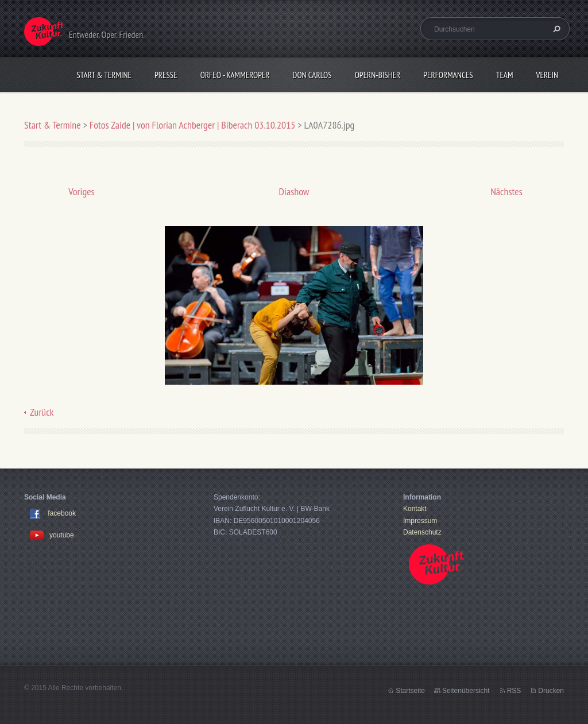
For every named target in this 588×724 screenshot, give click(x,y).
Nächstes (506, 191)
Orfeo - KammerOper (235, 75)
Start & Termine (104, 75)
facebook (62, 514)
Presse (166, 75)
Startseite (410, 691)
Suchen (555, 29)
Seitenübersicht (466, 691)
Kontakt (415, 509)
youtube (52, 535)
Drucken (551, 691)
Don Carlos (312, 75)
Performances (448, 75)
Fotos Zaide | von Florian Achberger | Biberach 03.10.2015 (194, 125)
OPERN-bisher (378, 75)
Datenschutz (422, 532)
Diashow (294, 191)
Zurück (42, 412)
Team (505, 75)
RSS (514, 691)
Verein (547, 75)
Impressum (420, 521)
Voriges (81, 191)
